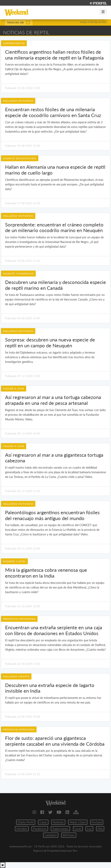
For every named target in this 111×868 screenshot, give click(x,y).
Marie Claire (78, 822)
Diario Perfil (26, 822)
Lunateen (51, 835)
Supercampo (60, 829)
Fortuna (97, 822)
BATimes (69, 835)
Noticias (58, 822)
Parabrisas (40, 829)
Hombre (22, 829)
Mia (100, 829)
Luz (89, 829)
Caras (43, 822)
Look (78, 829)
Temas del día (19, 23)
